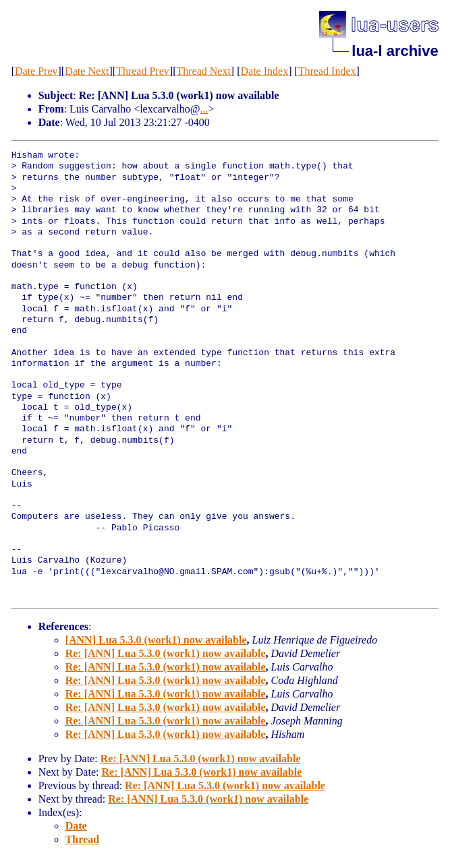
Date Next (87, 71)
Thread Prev (143, 71)
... (204, 109)
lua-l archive (395, 51)
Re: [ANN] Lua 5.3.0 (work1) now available (166, 653)
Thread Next (203, 71)
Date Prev (36, 71)
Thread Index (327, 71)
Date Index (265, 71)
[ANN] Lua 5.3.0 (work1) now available (156, 640)
